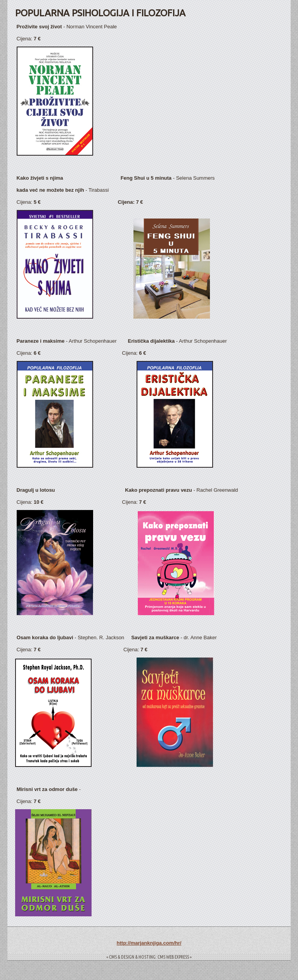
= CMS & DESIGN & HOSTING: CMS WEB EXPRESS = (149, 957)
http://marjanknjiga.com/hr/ (149, 943)
